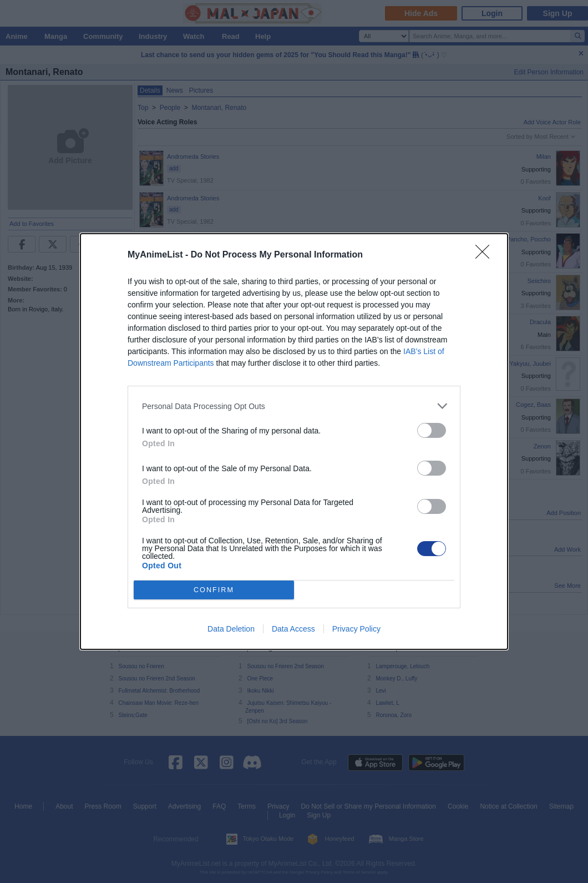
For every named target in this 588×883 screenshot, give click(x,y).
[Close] (486, 255)
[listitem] (294, 406)
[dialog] (294, 441)
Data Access (293, 629)
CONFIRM (214, 590)
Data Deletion (231, 629)
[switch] (432, 430)
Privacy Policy (356, 629)
